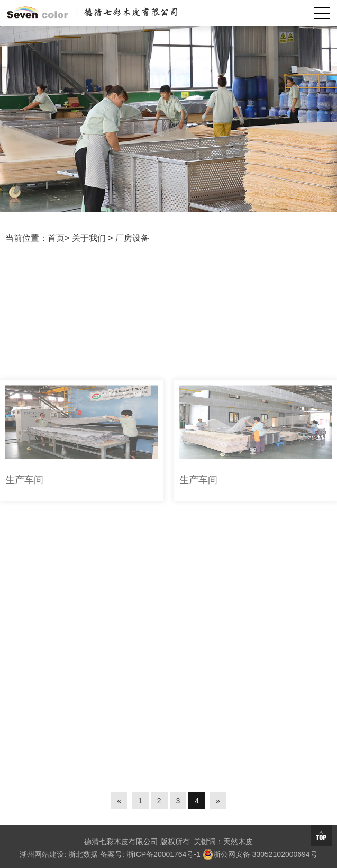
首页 (56, 238)
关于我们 (89, 238)
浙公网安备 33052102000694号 (260, 854)
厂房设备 (132, 238)
